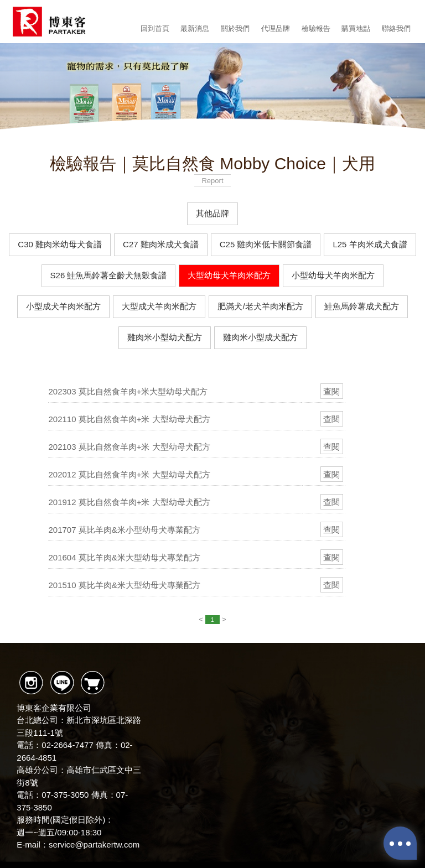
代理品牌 (276, 28)
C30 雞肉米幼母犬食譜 (60, 244)
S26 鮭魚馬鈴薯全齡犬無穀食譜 (109, 275)
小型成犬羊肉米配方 (63, 306)
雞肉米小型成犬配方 (260, 337)
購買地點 (356, 28)
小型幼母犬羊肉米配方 (333, 275)
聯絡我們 (396, 28)
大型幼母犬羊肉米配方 (229, 275)
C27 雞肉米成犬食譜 (161, 244)
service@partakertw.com (94, 844)
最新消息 (195, 28)
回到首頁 (155, 28)
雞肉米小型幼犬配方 (165, 337)
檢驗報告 (316, 28)
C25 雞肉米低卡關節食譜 (266, 244)
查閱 (331, 391)
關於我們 (235, 28)
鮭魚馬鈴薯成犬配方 (362, 306)
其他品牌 (212, 213)
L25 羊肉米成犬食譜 (370, 244)
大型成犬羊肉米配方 (159, 306)
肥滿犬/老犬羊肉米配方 (260, 306)
